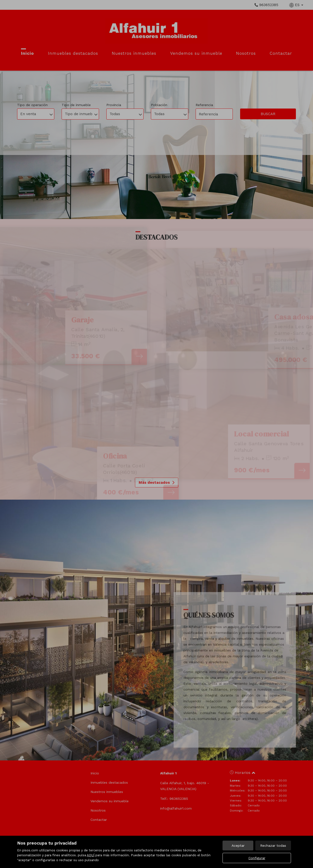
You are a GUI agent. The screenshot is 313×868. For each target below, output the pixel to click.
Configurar (257, 858)
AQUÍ (91, 855)
